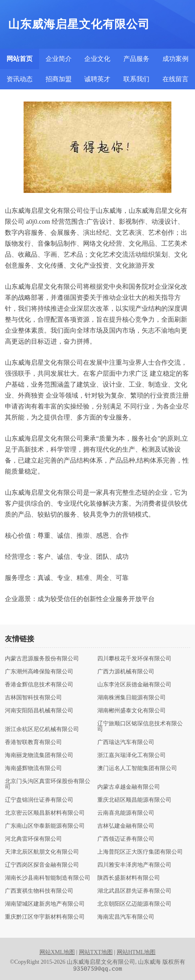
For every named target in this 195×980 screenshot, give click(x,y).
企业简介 (59, 59)
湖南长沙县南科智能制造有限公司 (48, 878)
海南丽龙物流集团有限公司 (39, 755)
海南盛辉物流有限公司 (33, 768)
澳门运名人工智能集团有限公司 (137, 768)
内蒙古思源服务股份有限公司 (42, 659)
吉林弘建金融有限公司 (126, 826)
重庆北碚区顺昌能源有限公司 (134, 800)
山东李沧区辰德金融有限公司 (134, 685)
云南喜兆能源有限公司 (126, 813)
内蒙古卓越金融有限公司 (129, 787)
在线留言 (175, 79)
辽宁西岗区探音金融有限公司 (42, 865)
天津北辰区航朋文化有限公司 (42, 852)
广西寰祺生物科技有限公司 (39, 891)
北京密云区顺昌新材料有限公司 (45, 813)
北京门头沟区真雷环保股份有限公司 (48, 784)
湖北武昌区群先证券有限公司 (134, 891)
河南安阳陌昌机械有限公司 (39, 711)
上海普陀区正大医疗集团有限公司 (140, 852)
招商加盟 (59, 79)
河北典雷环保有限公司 (33, 839)
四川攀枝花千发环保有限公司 (134, 659)
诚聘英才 (97, 79)
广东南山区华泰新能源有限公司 (45, 826)
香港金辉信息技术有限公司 (39, 685)
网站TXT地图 (96, 952)
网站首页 (20, 59)
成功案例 (175, 59)
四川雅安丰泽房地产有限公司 (134, 865)
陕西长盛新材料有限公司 (129, 878)
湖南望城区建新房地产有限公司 (45, 904)
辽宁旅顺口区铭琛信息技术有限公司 (140, 727)
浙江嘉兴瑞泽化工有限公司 (131, 755)
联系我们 (136, 79)
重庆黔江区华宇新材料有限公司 (45, 917)
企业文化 (97, 59)
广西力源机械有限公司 (126, 672)
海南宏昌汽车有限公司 (126, 917)
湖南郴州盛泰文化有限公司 (131, 711)
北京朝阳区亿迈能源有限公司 (134, 904)
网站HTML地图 (136, 952)
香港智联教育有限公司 (33, 742)
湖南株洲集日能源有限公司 (131, 698)
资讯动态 (20, 79)
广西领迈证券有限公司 (126, 839)
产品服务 (136, 59)
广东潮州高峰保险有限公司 (39, 672)
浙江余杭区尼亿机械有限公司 (42, 729)
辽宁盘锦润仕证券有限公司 (39, 800)
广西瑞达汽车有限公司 (126, 742)
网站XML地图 (57, 952)
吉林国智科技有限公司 (33, 698)
